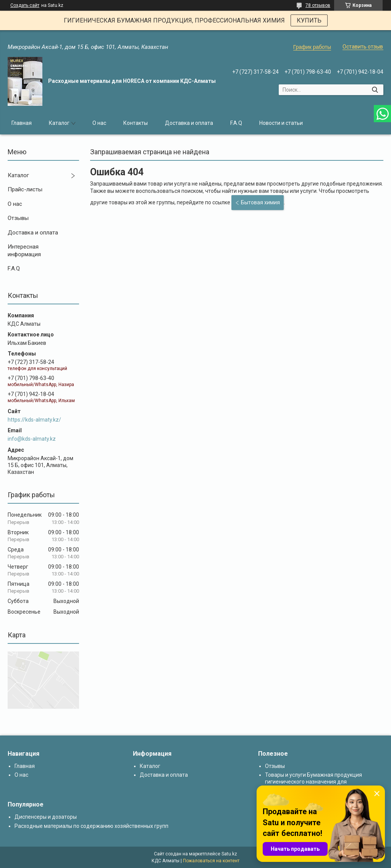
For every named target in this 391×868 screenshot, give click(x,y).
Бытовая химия (260, 202)
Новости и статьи (281, 123)
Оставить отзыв (363, 47)
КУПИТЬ (309, 20)
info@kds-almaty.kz (32, 439)
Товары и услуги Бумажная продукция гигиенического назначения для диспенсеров (313, 782)
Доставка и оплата (189, 123)
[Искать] (375, 90)
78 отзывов (318, 5)
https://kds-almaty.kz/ (34, 420)
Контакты (136, 123)
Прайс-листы (25, 189)
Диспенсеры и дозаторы (46, 817)
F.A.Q (236, 123)
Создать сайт (25, 5)
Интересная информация (24, 251)
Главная (22, 123)
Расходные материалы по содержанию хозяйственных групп (91, 826)
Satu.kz (229, 854)
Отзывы (18, 218)
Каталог (59, 123)
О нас (99, 123)
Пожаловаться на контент (211, 861)
